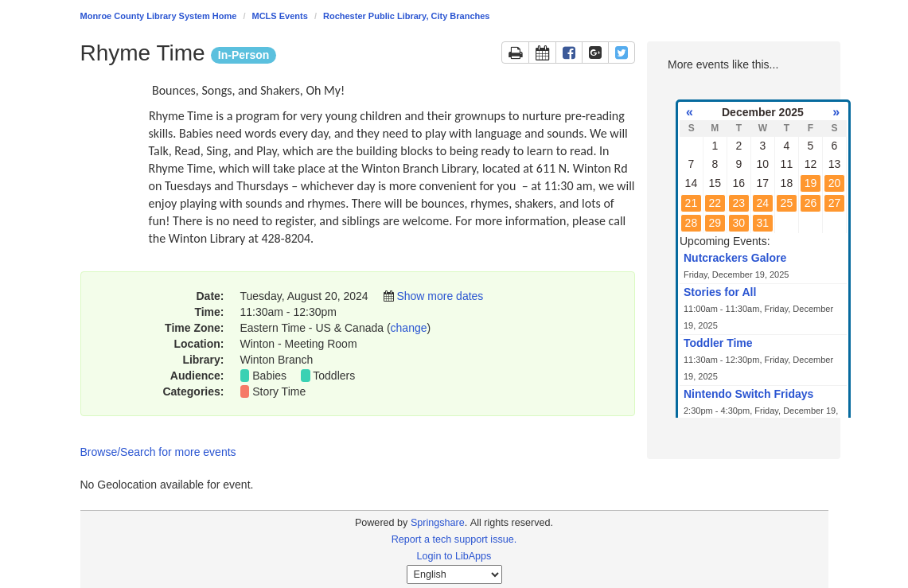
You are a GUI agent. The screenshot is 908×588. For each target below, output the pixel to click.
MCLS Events (280, 16)
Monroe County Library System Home (159, 16)
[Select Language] (454, 574)
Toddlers (334, 376)
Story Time (279, 391)
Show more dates (440, 296)
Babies (269, 376)
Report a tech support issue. (454, 539)
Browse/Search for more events (158, 452)
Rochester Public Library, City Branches (406, 16)
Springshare (438, 523)
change (409, 328)
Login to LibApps (454, 556)
